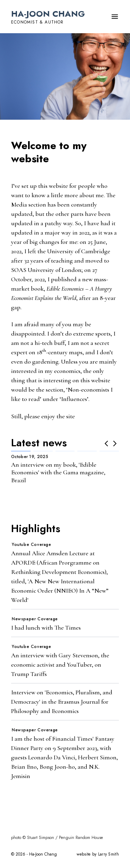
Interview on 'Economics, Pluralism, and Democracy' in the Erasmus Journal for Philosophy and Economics (62, 702)
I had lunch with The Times (46, 628)
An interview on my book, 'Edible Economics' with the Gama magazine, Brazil (58, 472)
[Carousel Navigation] (111, 444)
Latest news (39, 443)
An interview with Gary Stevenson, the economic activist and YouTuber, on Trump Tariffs (60, 665)
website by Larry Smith (98, 854)
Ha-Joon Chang (48, 14)
